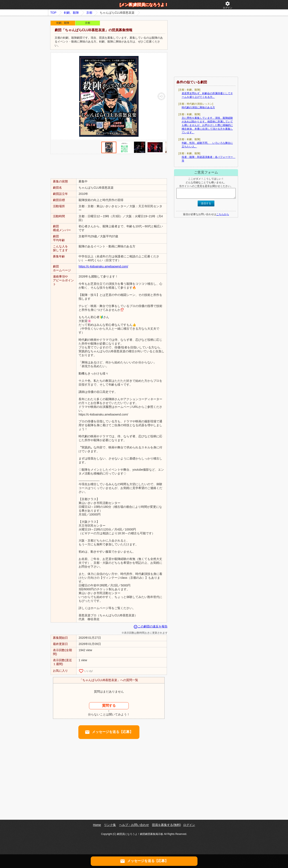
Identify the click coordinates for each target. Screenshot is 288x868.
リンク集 (110, 825)
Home (97, 825)
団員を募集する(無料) (166, 825)
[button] (162, 96)
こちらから (223, 214)
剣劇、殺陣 (71, 13)
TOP (53, 13)
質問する (109, 706)
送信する (206, 203)
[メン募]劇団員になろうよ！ (144, 5)
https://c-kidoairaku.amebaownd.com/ (103, 266)
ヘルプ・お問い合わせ (134, 825)
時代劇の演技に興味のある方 (198, 107)
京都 (89, 13)
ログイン (228, 5)
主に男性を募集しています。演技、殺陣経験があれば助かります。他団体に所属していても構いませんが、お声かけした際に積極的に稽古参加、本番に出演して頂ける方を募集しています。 (207, 125)
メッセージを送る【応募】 (109, 732)
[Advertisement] (109, 166)
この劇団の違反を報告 (151, 626)
